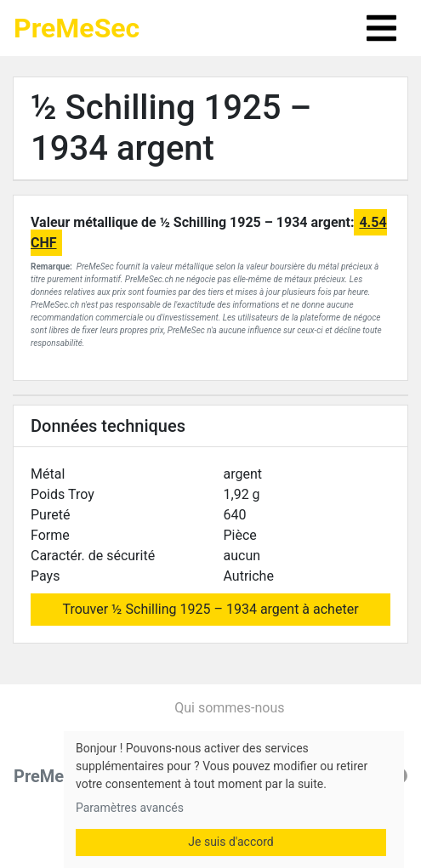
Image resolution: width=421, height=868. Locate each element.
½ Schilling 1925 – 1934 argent (171, 128)
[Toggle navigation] (381, 28)
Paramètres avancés (130, 808)
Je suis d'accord (230, 842)
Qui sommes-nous (229, 708)
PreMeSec (77, 28)
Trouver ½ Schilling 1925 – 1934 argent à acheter (210, 609)
